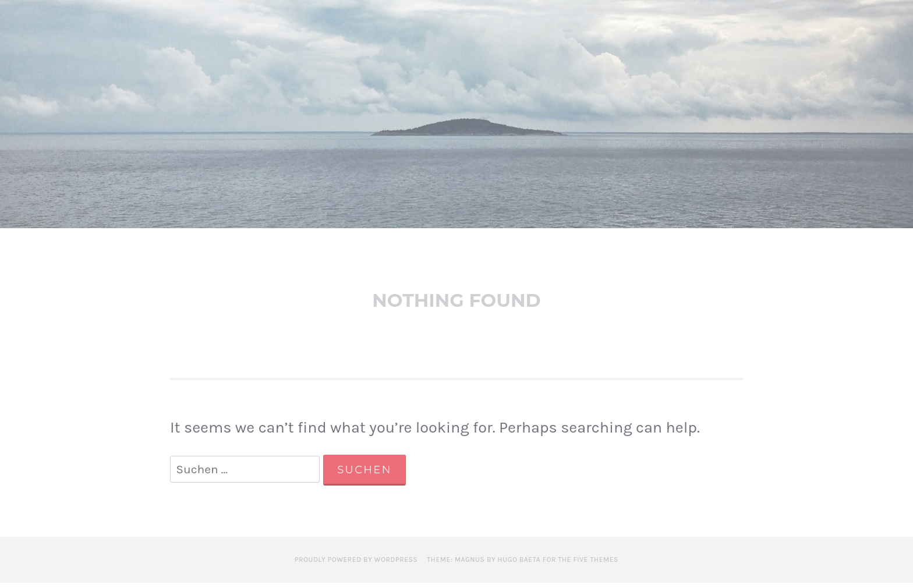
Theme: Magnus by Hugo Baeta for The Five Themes (523, 565)
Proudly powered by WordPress (356, 565)
